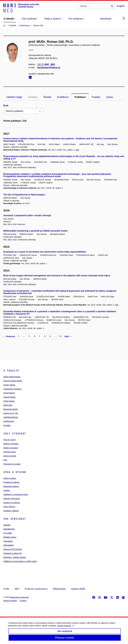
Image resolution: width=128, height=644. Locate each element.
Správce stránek (10, 601)
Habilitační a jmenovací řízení (16, 494)
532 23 (43, 65)
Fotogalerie (8, 541)
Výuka (109, 97)
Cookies (23, 601)
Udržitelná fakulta (11, 417)
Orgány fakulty (9, 385)
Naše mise (8, 405)
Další (68, 336)
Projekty (96, 97)
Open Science (9, 507)
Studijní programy (11, 448)
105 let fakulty (9, 393)
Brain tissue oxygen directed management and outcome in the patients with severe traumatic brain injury (57, 276)
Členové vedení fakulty (13, 381)
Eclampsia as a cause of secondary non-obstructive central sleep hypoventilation (45, 252)
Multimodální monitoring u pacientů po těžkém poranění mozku (35, 231)
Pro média (8, 533)
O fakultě (11, 371)
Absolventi (106, 19)
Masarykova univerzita (19, 597)
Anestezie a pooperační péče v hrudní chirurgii (27, 215)
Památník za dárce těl (12, 553)
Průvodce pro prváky (12, 464)
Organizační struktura (12, 389)
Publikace (80, 97)
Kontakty (7, 425)
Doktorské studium (11, 486)
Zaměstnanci (9, 421)
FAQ (5, 460)
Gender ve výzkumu (12, 503)
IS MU (6, 589)
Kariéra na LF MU (11, 413)
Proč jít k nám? (10, 440)
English (121, 6)
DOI (77, 150)
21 (61, 336)
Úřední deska (9, 401)
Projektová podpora (11, 482)
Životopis (33, 97)
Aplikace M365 (78, 589)
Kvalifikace (63, 97)
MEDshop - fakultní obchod (15, 557)
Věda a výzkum (15, 472)
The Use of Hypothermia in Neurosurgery (24, 195)
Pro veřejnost (15, 519)
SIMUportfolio (59, 589)
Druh (6, 106)
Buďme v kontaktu (11, 444)
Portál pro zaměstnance (36, 589)
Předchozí (9, 336)
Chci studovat (15, 434)
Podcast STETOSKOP (13, 549)
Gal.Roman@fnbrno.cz (49, 68)
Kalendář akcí (9, 529)
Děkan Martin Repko (12, 377)
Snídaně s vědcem (11, 511)
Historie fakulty (9, 397)
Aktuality (7, 525)
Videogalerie (9, 545)
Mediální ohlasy (10, 537)
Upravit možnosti (66, 628)
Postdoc (7, 490)
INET (17, 589)
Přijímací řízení (10, 452)
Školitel (47, 97)
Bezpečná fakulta (10, 409)
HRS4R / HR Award (11, 499)
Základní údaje (14, 97)
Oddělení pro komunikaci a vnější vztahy (20, 561)
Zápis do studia (10, 456)
